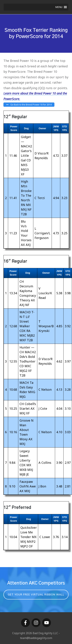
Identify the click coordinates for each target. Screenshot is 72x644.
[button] (59, 7)
